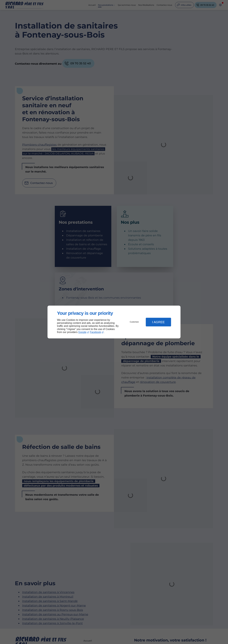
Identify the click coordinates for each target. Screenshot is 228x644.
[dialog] (114, 322)
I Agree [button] (158, 322)
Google (82, 332)
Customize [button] (134, 322)
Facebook (95, 332)
